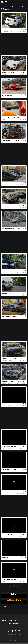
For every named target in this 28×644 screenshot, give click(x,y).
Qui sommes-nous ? (9, 621)
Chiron (8, 206)
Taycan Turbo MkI (11, 73)
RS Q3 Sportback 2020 (10, 359)
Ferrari (3, 95)
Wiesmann (4, 228)
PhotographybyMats (8, 32)
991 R (7, 557)
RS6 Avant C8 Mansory (10, 316)
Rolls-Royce (5, 30)
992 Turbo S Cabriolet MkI (13, 140)
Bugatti (4, 206)
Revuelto (11, 535)
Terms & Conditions (9, 637)
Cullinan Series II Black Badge (16, 30)
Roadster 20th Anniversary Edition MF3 (17, 228)
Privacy (22, 637)
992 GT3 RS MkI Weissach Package (15, 382)
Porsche (4, 73)
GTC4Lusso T (9, 294)
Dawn (10, 271)
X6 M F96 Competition (10, 469)
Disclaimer (14, 640)
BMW (3, 469)
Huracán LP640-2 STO (14, 118)
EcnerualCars (6, 120)
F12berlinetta (9, 95)
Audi (3, 316)
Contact (21, 621)
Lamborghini (5, 118)
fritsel (4, 74)
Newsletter (14, 624)
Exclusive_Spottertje (8, 318)
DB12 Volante (12, 492)
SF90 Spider (8, 404)
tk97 (4, 142)
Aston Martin (5, 492)
